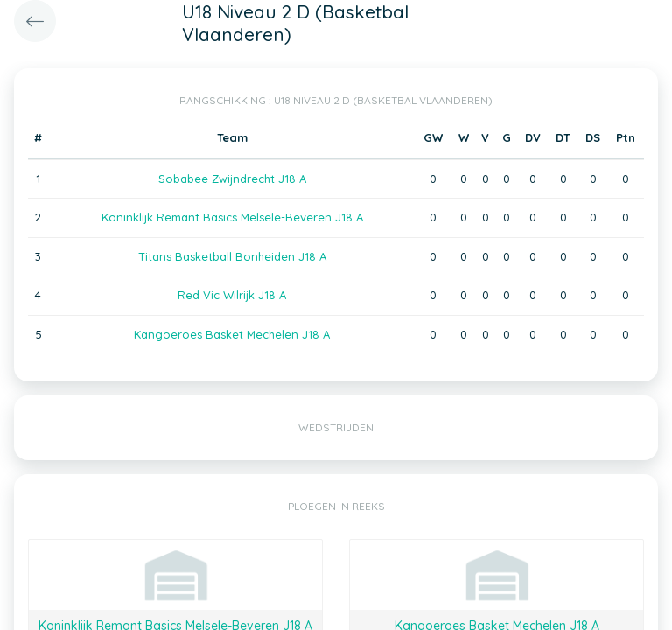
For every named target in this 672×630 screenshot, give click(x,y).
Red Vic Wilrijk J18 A (232, 295)
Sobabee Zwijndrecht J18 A (232, 178)
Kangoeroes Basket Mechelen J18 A (232, 334)
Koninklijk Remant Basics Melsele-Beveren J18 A (232, 217)
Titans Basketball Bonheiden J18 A (232, 256)
